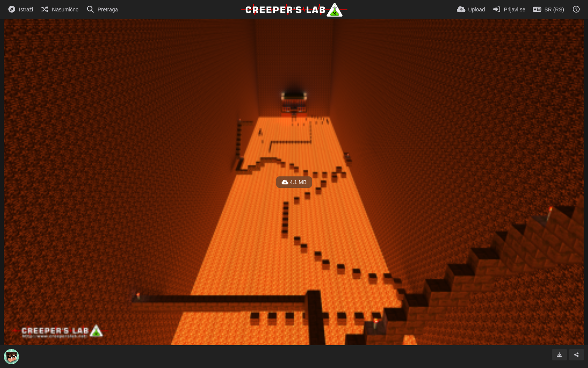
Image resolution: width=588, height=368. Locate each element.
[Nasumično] (60, 10)
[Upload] (471, 10)
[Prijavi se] (509, 10)
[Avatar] (11, 357)
